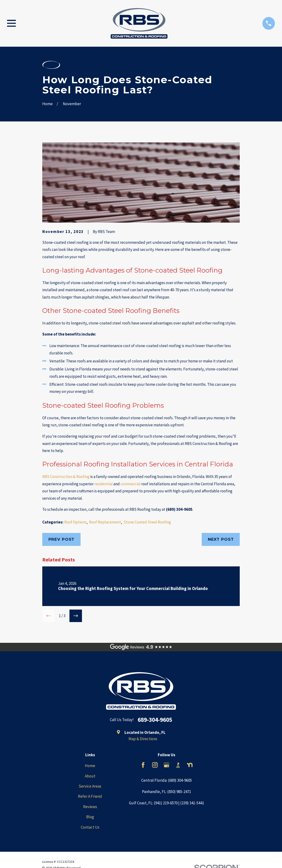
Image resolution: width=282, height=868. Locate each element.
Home (90, 766)
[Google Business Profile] (167, 765)
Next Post (221, 539)
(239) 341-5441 (192, 803)
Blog (90, 817)
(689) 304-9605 (179, 509)
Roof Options (75, 522)
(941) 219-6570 (166, 803)
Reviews (90, 807)
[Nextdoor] (190, 765)
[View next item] (76, 616)
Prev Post (62, 539)
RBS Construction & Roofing (66, 477)
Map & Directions (143, 739)
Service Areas (90, 786)
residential (103, 484)
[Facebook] (143, 765)
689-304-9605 (155, 720)
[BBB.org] (178, 765)
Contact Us (90, 827)
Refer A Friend (90, 796)
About (90, 776)
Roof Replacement (105, 522)
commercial (130, 484)
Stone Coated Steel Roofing (147, 522)
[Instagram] (155, 765)
